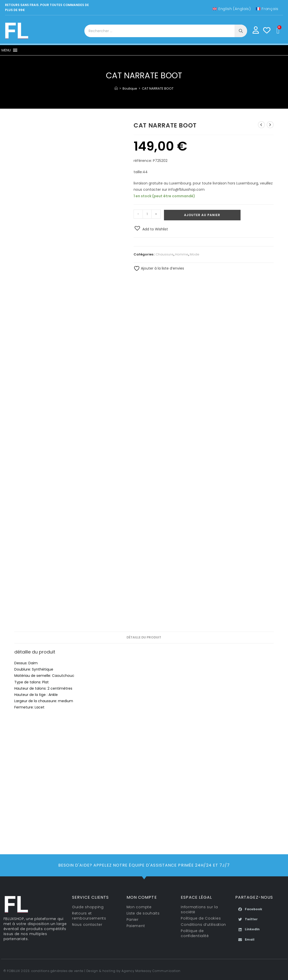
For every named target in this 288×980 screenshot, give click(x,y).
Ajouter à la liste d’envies (159, 268)
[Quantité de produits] (147, 214)
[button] (6, 50)
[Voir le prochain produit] (270, 125)
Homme (182, 254)
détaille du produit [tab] (144, 637)
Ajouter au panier (202, 215)
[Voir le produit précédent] (261, 125)
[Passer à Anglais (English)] (232, 9)
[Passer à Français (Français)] (267, 9)
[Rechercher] (241, 31)
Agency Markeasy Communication (151, 971)
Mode (195, 254)
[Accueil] (116, 88)
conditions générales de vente (57, 971)
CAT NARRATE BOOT (158, 88)
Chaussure (165, 254)
